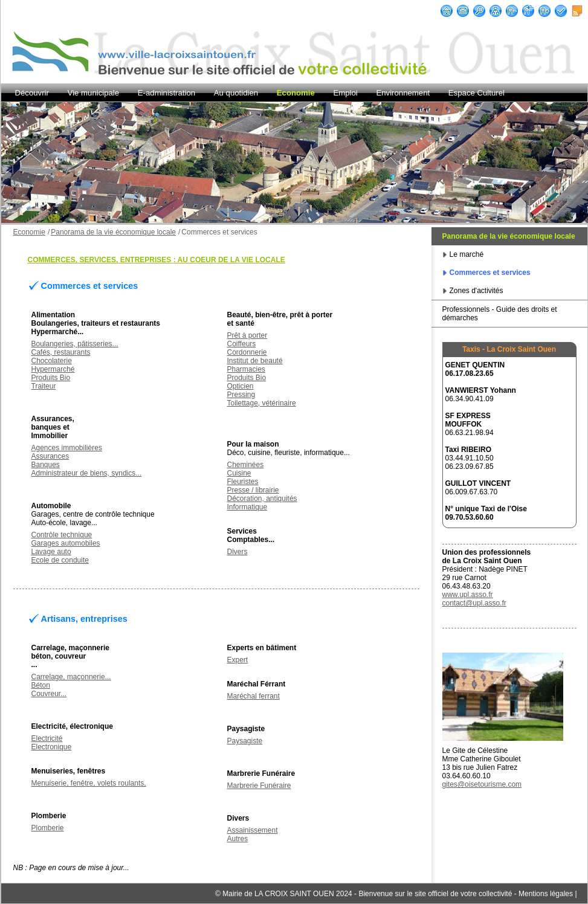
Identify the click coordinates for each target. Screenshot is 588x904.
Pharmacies (246, 369)
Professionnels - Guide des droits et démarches (500, 314)
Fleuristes (243, 482)
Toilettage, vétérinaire (262, 403)
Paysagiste (245, 741)
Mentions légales (546, 894)
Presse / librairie (253, 490)
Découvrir (32, 93)
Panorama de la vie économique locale (509, 236)
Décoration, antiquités (262, 499)
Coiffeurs (242, 344)
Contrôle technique (62, 535)
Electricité (47, 738)
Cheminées (246, 465)
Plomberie (48, 828)
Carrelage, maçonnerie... (71, 677)
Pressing (241, 395)
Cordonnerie (247, 352)
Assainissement (253, 830)
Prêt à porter (247, 335)
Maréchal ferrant (254, 696)
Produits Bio (51, 378)
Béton (41, 685)
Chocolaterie (52, 361)
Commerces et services (490, 273)
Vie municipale (94, 93)
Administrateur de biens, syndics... (87, 473)
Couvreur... (49, 694)
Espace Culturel (477, 93)
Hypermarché (53, 369)
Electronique (52, 747)
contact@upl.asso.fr (474, 603)
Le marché (467, 254)
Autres (238, 839)
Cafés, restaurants (61, 352)
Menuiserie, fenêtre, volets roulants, (89, 783)
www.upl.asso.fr (468, 595)
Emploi (345, 93)
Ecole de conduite (60, 560)
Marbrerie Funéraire (259, 786)
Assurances (50, 456)
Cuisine (239, 473)
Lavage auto (51, 552)
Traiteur (44, 386)
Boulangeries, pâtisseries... (75, 344)
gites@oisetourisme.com (482, 784)
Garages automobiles (66, 543)
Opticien (241, 386)
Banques (46, 465)
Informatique (247, 507)
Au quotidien (236, 93)
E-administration (166, 93)
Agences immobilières (67, 448)
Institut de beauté (255, 361)
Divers (237, 552)
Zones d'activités (477, 291)
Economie (296, 93)
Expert (238, 660)
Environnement (403, 93)
